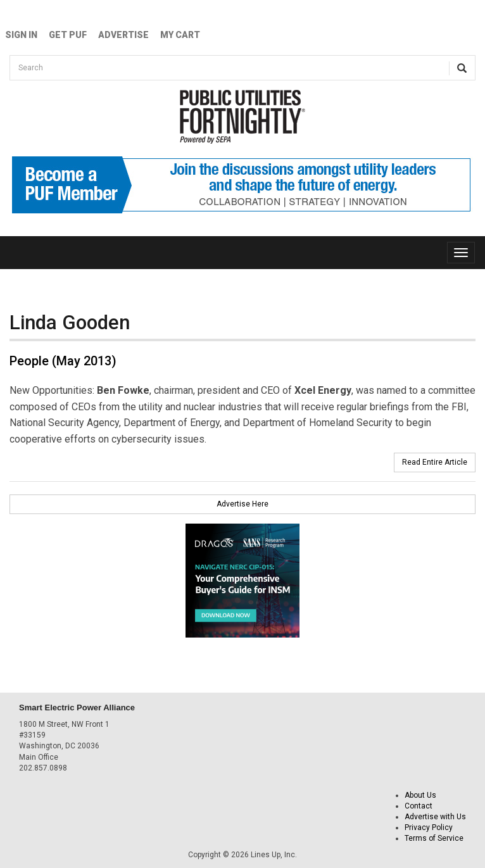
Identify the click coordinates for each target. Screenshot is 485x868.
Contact (419, 806)
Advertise (123, 35)
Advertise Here (242, 504)
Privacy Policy (429, 827)
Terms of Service (434, 838)
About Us (420, 795)
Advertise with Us (435, 817)
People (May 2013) (63, 361)
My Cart (180, 35)
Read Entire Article (435, 462)
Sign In (21, 35)
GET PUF (68, 35)
